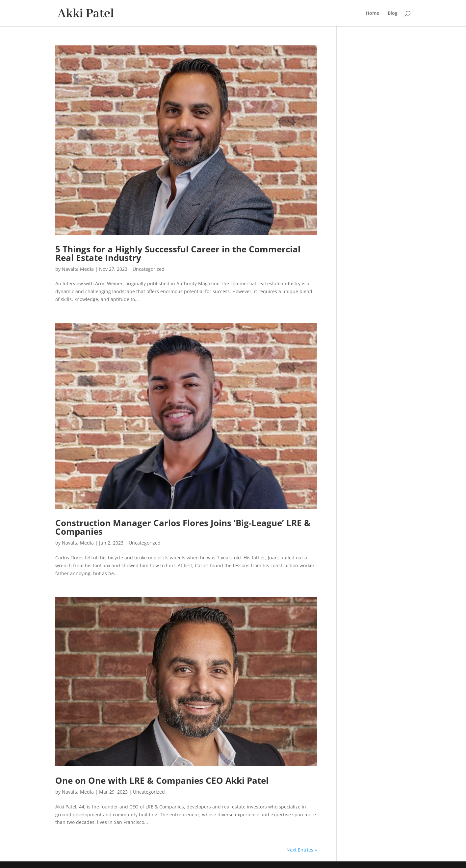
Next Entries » (302, 850)
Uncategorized (149, 269)
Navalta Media (78, 269)
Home (372, 13)
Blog (393, 13)
